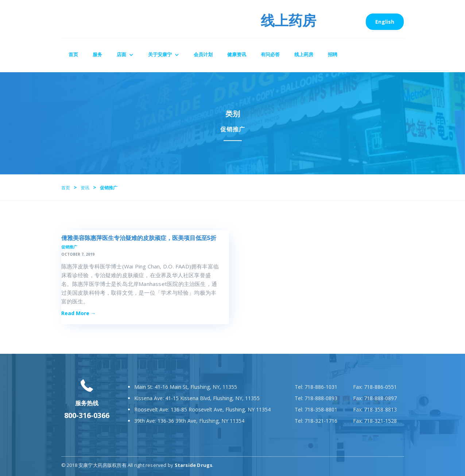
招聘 (333, 54)
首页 (73, 54)
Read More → (79, 313)
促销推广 (69, 247)
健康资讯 (237, 54)
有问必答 (270, 54)
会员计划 (203, 54)
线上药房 (304, 54)
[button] (125, 55)
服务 (97, 54)
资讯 (85, 188)
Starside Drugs (194, 465)
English (385, 22)
